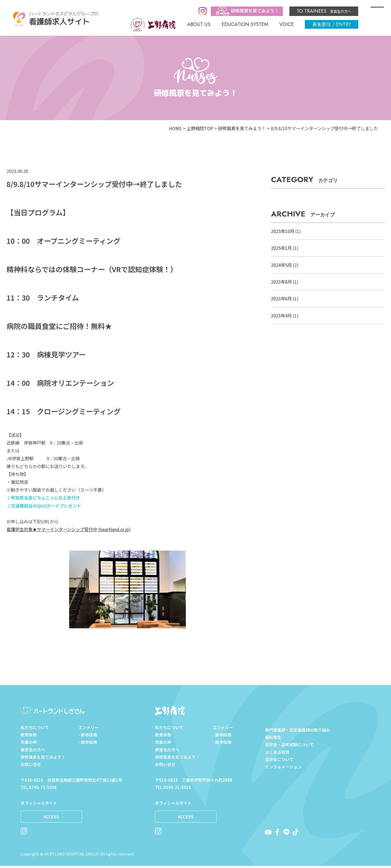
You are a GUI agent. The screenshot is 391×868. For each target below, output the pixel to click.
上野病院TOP (200, 128)
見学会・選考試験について (289, 744)
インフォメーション (283, 767)
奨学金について (279, 759)
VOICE (287, 24)
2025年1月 (281, 248)
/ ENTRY (332, 24)
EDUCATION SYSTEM (245, 24)
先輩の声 (29, 744)
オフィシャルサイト (39, 805)
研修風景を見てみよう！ (242, 128)
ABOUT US (199, 24)
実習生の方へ (324, 11)
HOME (175, 128)
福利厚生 (273, 737)
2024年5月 (281, 265)
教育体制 (29, 737)
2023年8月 (281, 282)
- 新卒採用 (88, 737)
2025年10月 (283, 231)
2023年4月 (281, 315)
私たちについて (35, 730)
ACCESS (51, 819)
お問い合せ (31, 767)
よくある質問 (277, 752)
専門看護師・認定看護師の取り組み (298, 730)
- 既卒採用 (88, 744)
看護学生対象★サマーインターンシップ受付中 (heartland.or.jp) (69, 529)
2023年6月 (281, 298)
